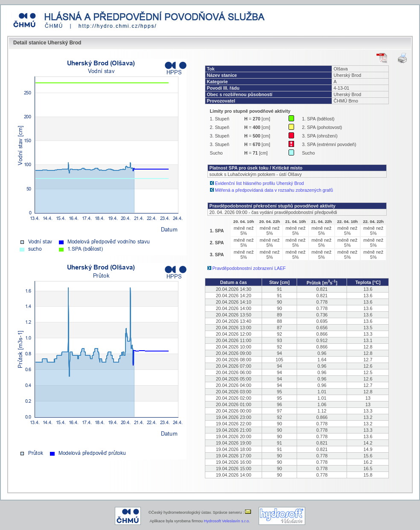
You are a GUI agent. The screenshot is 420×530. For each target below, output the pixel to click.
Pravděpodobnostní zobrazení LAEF (249, 268)
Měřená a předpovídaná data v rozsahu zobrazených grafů (274, 190)
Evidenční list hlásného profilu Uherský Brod (260, 183)
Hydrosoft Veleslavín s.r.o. (227, 521)
